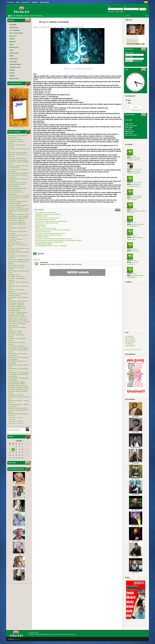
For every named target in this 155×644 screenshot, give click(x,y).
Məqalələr (50, 27)
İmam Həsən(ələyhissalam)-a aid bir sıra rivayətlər (51, 246)
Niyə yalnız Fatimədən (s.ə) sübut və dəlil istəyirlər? (51, 221)
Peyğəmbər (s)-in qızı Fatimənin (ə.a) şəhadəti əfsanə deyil (54, 239)
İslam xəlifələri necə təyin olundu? (46, 213)
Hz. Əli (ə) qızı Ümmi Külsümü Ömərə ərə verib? (50, 233)
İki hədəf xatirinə (40, 226)
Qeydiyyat (111, 12)
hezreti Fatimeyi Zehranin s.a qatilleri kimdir (49, 242)
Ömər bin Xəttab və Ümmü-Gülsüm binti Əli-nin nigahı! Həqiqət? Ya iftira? (58, 240)
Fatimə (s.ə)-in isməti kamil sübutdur (47, 223)
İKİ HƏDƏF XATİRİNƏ (42, 237)
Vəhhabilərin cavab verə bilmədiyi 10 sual (48, 235)
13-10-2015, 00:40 (62, 27)
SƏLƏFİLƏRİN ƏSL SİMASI (44, 244)
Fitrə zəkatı (136, 251)
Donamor (17, 639)
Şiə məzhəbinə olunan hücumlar (45, 219)
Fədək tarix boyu (40, 225)
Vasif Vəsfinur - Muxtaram (16, 423)
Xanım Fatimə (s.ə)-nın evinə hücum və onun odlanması (53, 230)
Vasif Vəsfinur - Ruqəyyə (16, 421)
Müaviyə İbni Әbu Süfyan (43, 232)
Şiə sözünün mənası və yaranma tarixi (47, 218)
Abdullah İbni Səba (41, 216)
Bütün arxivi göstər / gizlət (133, 350)
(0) (74, 27)
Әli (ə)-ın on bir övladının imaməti (46, 228)
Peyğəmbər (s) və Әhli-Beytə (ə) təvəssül (48, 214)
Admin (40, 27)
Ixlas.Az (31, 633)
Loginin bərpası (119, 12)
